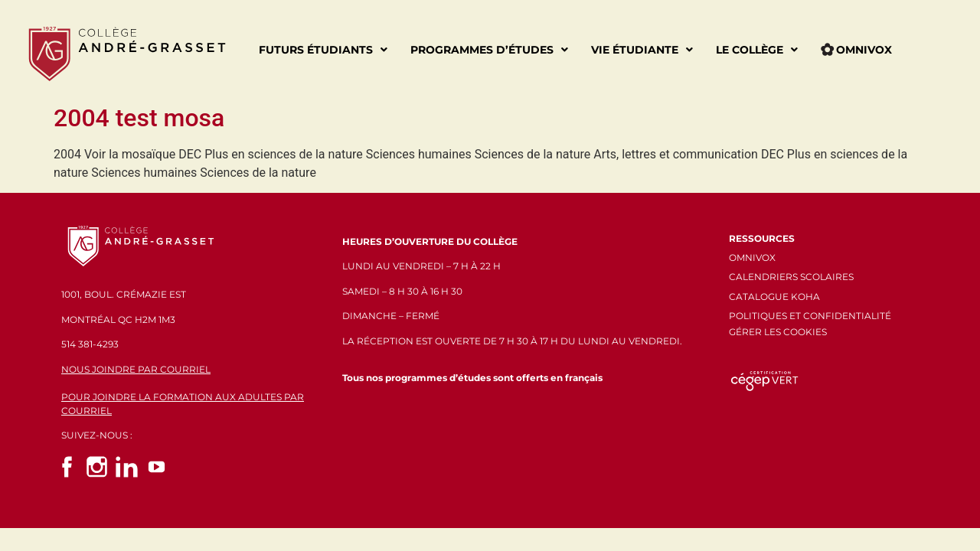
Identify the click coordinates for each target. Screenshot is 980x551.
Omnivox (856, 50)
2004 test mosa (139, 118)
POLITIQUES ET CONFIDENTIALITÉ (810, 316)
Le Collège (757, 50)
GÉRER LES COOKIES (778, 332)
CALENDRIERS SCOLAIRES (791, 277)
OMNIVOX (752, 258)
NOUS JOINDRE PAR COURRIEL (136, 369)
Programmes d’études (489, 50)
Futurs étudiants (323, 50)
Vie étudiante (642, 50)
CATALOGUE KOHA (774, 297)
